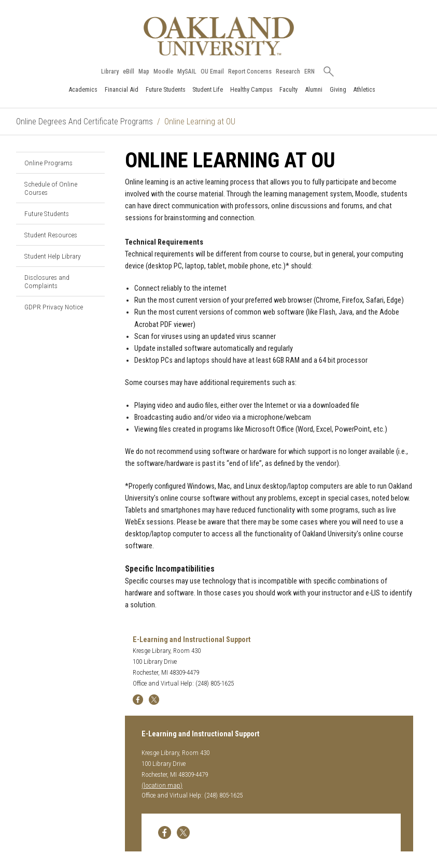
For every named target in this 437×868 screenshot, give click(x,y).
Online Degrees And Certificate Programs (84, 122)
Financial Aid (122, 89)
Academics (83, 89)
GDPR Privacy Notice (54, 307)
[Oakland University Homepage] (219, 36)
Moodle (163, 72)
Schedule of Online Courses (51, 188)
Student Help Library (53, 256)
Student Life (208, 89)
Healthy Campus (251, 89)
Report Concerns (250, 72)
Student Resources (51, 235)
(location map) (162, 785)
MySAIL (187, 72)
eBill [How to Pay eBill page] (129, 72)
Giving (338, 89)
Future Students (166, 89)
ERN (309, 72)
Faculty (288, 89)
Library (110, 72)
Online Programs (48, 163)
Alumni (314, 89)
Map (144, 72)
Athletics (364, 89)
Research (288, 72)
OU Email (212, 72)
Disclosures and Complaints (47, 281)
